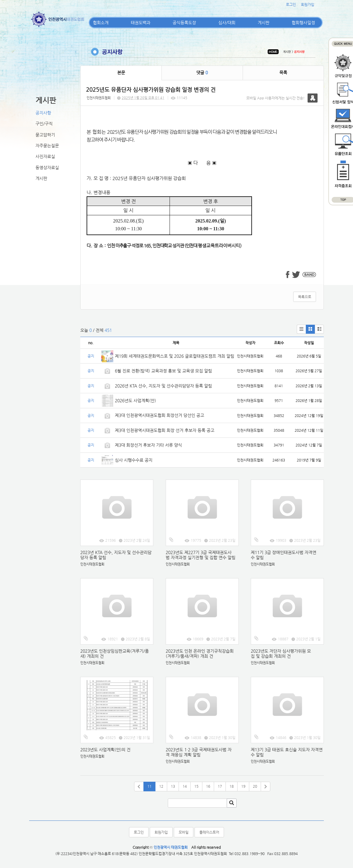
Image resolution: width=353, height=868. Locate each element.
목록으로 (305, 297)
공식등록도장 (184, 23)
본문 (121, 72)
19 (243, 786)
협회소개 (101, 23)
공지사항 (43, 113)
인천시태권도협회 (99, 98)
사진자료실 (45, 156)
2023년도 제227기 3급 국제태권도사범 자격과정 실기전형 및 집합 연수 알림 (201, 555)
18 (232, 786)
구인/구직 (44, 124)
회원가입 (308, 5)
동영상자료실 (47, 167)
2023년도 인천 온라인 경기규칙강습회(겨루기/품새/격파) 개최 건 (200, 653)
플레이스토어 (209, 832)
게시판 (264, 23)
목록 (283, 72)
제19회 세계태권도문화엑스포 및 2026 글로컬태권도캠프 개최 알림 (175, 356)
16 (208, 786)
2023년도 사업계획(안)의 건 (105, 750)
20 (255, 786)
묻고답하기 (45, 135)
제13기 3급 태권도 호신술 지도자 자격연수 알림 (287, 752)
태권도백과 (141, 23)
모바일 (184, 832)
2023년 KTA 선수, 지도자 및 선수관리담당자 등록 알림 (116, 555)
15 (196, 786)
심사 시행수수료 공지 (134, 460)
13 (173, 786)
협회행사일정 (303, 23)
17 (220, 786)
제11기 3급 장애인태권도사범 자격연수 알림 (284, 555)
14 (185, 786)
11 (149, 786)
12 (161, 786)
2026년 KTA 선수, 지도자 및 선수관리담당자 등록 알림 (163, 386)
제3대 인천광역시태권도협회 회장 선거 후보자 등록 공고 (165, 430)
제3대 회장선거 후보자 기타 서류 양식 (148, 445)
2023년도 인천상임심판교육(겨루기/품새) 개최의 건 (115, 653)
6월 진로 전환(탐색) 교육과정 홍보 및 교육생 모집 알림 (163, 371)
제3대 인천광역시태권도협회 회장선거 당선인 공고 (160, 415)
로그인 (291, 5)
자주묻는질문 (47, 146)
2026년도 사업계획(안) (135, 400)
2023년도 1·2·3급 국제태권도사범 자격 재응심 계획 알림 (199, 752)
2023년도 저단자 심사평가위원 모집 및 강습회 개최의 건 (281, 653)
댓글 (202, 72)
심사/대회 (227, 23)
